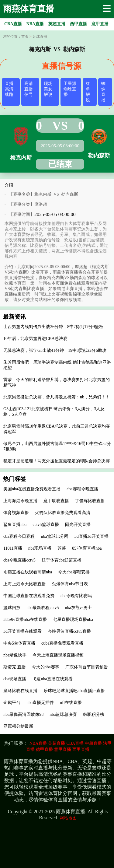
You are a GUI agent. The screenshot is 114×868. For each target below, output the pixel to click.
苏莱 (62, 548)
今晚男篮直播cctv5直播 (69, 631)
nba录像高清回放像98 (23, 714)
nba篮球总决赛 (63, 714)
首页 (25, 37)
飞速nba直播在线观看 (52, 679)
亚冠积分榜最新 (18, 726)
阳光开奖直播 (78, 525)
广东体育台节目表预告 (87, 667)
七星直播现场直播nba (73, 619)
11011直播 (13, 548)
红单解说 (88, 92)
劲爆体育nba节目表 (70, 584)
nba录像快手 (15, 655)
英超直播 (57, 743)
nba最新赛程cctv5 (43, 608)
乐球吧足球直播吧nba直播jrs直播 (74, 691)
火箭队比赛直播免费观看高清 (63, 513)
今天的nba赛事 (46, 667)
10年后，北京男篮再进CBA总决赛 (35, 339)
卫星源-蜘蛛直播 (71, 89)
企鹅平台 (12, 703)
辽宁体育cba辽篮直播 (62, 560)
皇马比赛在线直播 (20, 691)
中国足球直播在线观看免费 (29, 596)
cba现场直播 (15, 679)
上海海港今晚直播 (20, 501)
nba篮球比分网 (54, 536)
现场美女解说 (48, 89)
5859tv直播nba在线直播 (25, 619)
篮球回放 (12, 608)
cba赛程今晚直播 (82, 489)
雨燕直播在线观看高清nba (28, 572)
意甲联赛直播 (56, 501)
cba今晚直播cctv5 (19, 560)
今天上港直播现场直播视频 (58, 655)
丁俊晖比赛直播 (90, 501)
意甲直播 (63, 749)
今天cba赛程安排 (74, 572)
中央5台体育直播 (19, 643)
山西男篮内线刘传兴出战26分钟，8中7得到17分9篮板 (53, 327)
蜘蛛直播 (103, 92)
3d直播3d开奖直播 (92, 536)
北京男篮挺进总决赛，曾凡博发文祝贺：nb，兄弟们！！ (57, 397)
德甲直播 (44, 749)
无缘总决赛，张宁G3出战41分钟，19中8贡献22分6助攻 (55, 350)
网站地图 (68, 818)
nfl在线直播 (71, 703)
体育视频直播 (16, 513)
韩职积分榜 (94, 714)
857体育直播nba (87, 548)
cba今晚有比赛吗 (76, 596)
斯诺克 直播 (15, 667)
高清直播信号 (29, 89)
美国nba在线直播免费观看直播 (32, 489)
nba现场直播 (40, 548)
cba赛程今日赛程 (19, 536)
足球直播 (40, 37)
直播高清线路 (9, 89)
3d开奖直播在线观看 (22, 631)
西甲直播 (81, 749)
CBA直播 (75, 743)
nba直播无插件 (40, 703)
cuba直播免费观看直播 (62, 643)
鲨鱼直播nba (15, 525)
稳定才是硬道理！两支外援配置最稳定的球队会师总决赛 (57, 461)
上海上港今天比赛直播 (25, 584)
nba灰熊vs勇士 (79, 608)
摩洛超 (41, 204)
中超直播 (93, 743)
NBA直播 (38, 743)
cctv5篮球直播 (46, 525)
